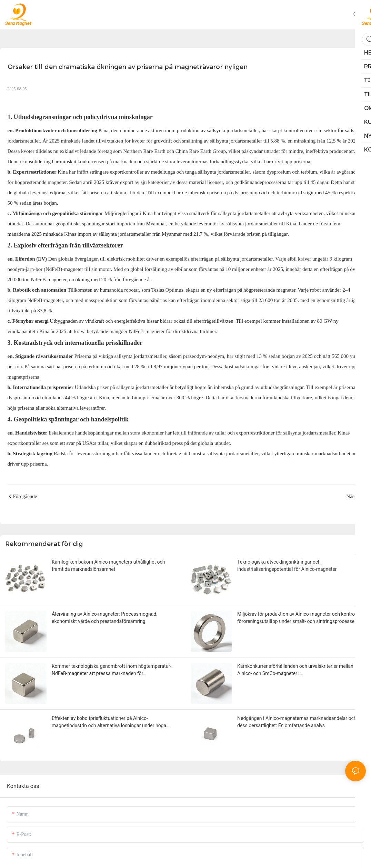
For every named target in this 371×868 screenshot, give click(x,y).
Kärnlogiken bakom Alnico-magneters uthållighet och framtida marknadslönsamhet (108, 565)
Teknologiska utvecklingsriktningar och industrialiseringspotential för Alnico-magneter (287, 565)
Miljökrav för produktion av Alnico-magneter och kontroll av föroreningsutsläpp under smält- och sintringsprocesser (300, 618)
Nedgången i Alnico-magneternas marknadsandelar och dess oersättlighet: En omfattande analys (297, 722)
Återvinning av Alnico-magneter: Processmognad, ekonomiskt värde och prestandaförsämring (104, 618)
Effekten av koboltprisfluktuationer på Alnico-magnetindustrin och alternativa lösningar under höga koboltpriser (109, 722)
